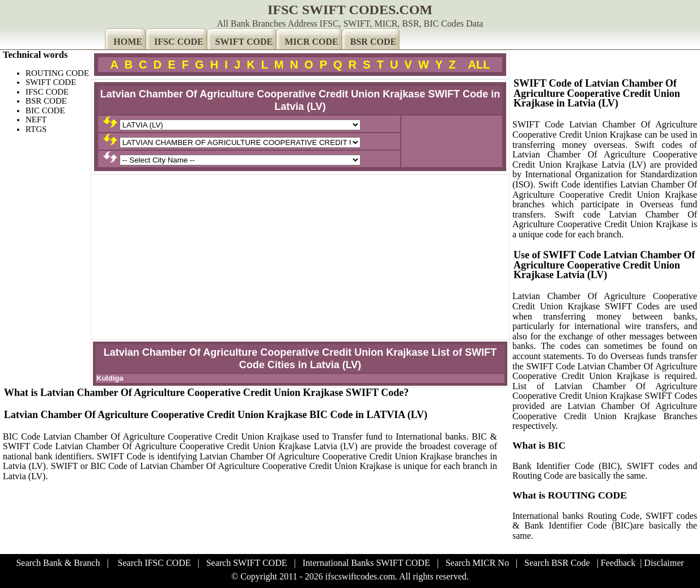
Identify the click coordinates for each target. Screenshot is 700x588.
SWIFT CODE (244, 42)
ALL (479, 65)
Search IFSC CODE (154, 563)
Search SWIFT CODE (247, 563)
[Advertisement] (300, 257)
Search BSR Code (557, 563)
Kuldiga (110, 378)
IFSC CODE (179, 42)
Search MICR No (477, 563)
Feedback (618, 563)
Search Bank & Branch (58, 563)
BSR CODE (373, 42)
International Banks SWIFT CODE (366, 563)
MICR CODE (311, 42)
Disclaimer (664, 563)
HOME (128, 42)
